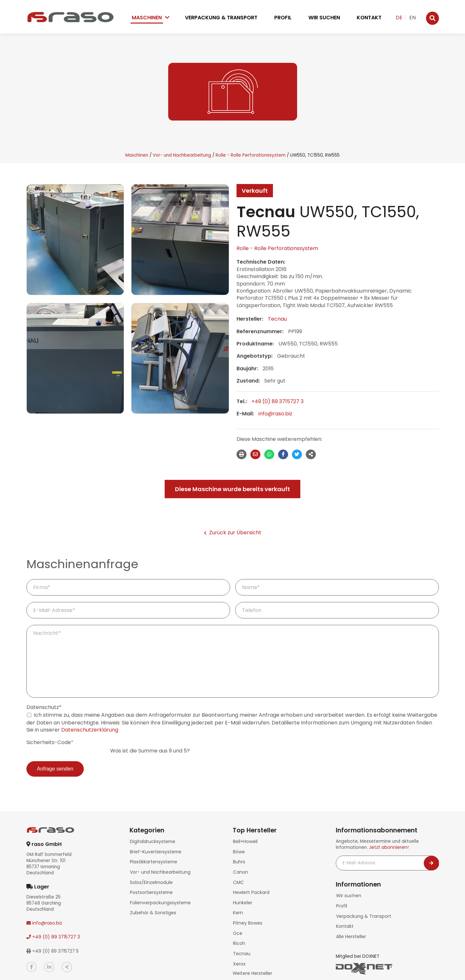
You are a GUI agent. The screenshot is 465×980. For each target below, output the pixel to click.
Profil (283, 18)
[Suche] (432, 18)
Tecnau (277, 319)
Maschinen (147, 18)
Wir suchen (324, 18)
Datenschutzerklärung (90, 730)
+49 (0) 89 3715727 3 (277, 401)
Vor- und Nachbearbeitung (182, 155)
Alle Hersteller (351, 933)
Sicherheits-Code (50, 742)
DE (399, 18)
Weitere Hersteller (252, 964)
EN (412, 18)
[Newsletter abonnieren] (431, 863)
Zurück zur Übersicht (233, 533)
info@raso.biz (275, 414)
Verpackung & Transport (221, 18)
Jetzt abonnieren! (388, 847)
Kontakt (369, 18)
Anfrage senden (55, 769)
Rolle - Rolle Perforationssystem (251, 155)
